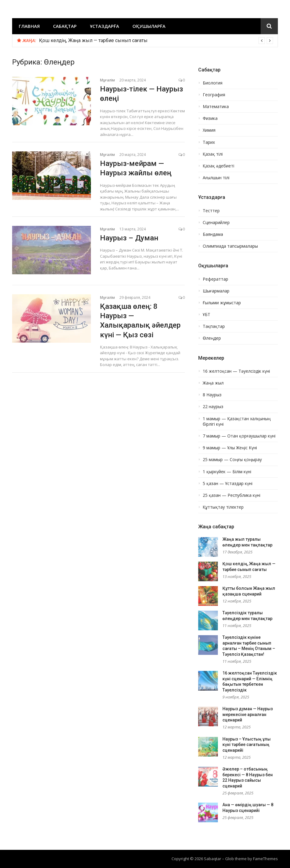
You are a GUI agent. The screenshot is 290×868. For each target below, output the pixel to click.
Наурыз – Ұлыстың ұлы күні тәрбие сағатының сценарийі (247, 745)
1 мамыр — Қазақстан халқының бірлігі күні (237, 421)
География (214, 95)
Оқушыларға (149, 26)
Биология (213, 83)
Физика (210, 118)
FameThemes (265, 859)
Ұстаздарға (105, 26)
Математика (216, 107)
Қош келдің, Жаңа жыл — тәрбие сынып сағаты (93, 40)
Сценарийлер (216, 223)
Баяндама (213, 234)
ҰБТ (207, 315)
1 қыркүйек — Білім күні (227, 472)
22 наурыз (213, 407)
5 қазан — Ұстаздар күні (228, 484)
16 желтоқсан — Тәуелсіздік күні (236, 371)
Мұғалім (107, 80)
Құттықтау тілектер (223, 507)
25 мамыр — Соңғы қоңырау (232, 460)
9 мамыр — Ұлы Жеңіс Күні (230, 448)
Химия (209, 130)
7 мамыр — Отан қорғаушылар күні (239, 436)
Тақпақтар (214, 326)
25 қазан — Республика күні (232, 495)
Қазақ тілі (213, 154)
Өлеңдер (212, 338)
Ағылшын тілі (216, 178)
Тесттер (211, 211)
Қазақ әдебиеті (218, 166)
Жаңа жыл (213, 383)
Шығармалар (216, 291)
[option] (156, 41)
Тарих (209, 142)
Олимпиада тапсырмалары (230, 246)
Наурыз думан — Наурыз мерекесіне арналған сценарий (248, 714)
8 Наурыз (212, 395)
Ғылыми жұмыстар (222, 303)
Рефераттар (215, 279)
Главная (29, 26)
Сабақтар (65, 26)
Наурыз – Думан (129, 238)
